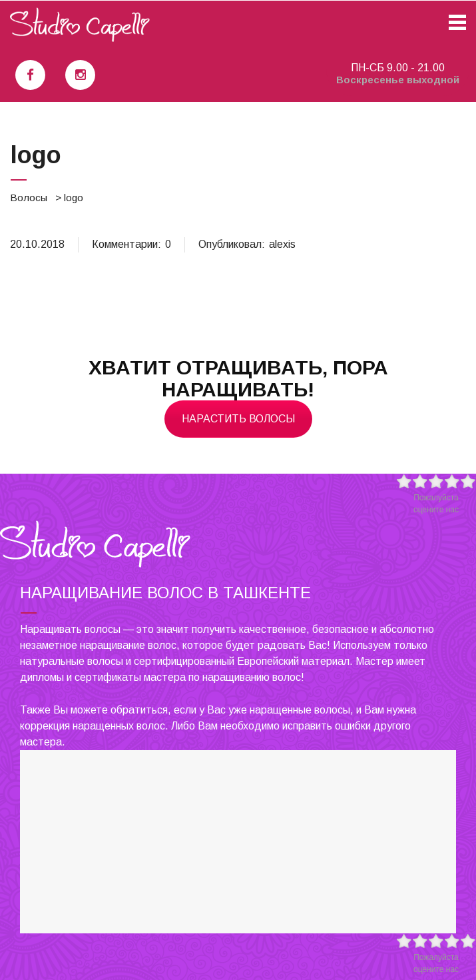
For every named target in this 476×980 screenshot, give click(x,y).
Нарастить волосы (238, 419)
